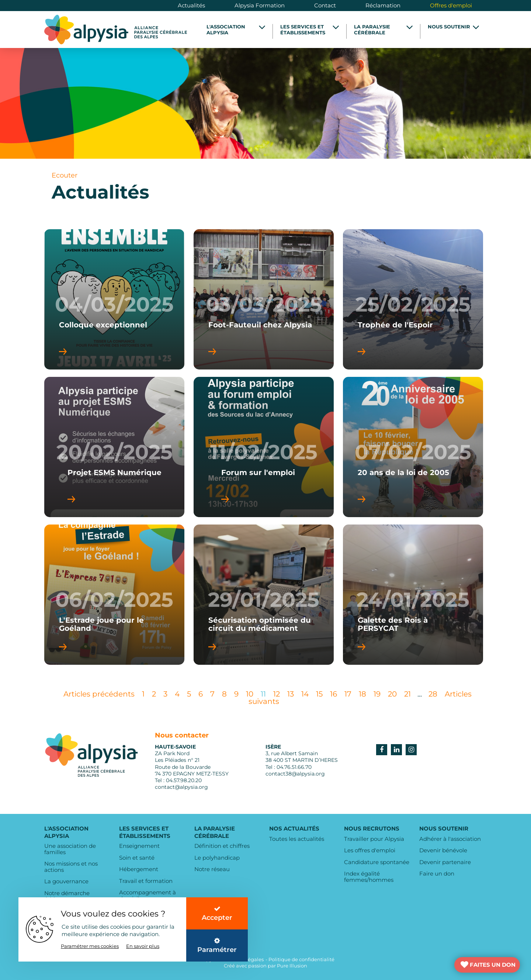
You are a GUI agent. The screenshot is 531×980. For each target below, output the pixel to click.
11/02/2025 (264, 452)
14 (305, 694)
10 (250, 694)
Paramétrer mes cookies (90, 946)
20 (392, 694)
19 (377, 694)
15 (319, 694)
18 (362, 694)
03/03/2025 (264, 305)
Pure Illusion (292, 966)
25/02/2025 (413, 305)
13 (291, 694)
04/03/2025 (114, 305)
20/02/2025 (114, 452)
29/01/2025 (264, 600)
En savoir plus (143, 946)
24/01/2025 (413, 600)
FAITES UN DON (493, 965)
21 (407, 694)
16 (334, 694)
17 (348, 694)
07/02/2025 (413, 452)
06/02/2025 (114, 600)
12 (277, 694)
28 (433, 694)
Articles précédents (99, 694)
